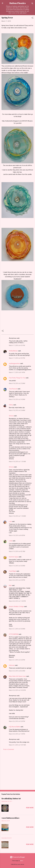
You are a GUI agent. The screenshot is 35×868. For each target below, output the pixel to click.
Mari (10, 585)
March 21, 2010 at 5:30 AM (17, 629)
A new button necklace (10, 818)
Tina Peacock (13, 389)
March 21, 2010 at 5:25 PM (17, 660)
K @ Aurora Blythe (15, 727)
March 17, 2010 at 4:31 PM (17, 345)
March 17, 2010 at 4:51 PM (17, 358)
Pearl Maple (13, 571)
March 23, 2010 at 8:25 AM (17, 671)
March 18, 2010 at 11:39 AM (17, 462)
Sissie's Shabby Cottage (16, 606)
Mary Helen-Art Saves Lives (17, 676)
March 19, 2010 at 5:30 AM (17, 566)
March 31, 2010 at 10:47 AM (17, 745)
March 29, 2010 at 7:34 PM (17, 734)
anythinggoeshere (14, 363)
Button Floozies (18, 3)
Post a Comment (9, 749)
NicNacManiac (13, 351)
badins (22, 861)
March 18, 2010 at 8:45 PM (17, 535)
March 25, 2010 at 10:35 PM (17, 690)
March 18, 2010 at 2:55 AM (17, 383)
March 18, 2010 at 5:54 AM (17, 410)
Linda (11, 541)
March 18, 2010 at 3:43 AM (17, 399)
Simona (11, 416)
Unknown (12, 665)
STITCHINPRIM (14, 634)
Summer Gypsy (14, 557)
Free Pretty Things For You (17, 378)
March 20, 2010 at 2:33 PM (17, 580)
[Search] (32, 4)
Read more (30, 808)
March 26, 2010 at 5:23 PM (17, 721)
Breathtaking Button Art (11, 799)
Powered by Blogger (17, 857)
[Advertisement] (17, 770)
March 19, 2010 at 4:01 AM (17, 551)
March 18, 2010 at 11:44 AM (17, 516)
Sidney (11, 405)
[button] (32, 18)
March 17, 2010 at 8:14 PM (17, 372)
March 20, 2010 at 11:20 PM (17, 601)
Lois (10, 521)
